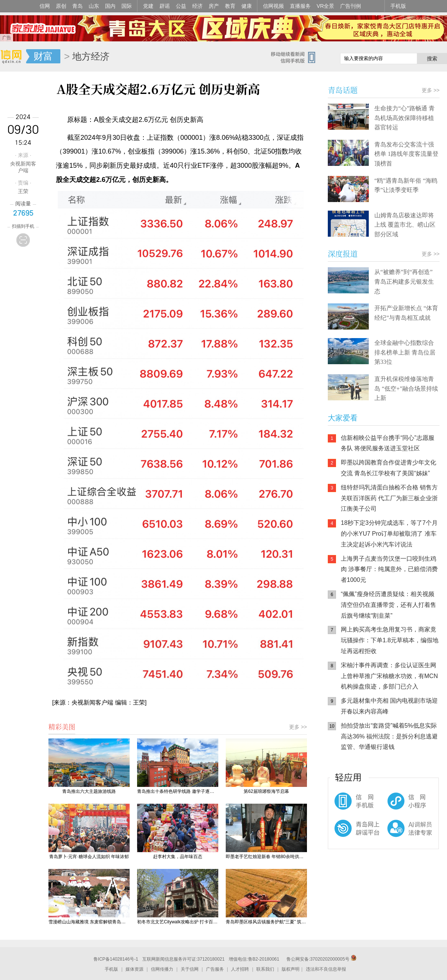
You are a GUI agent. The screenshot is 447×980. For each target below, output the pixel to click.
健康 (247, 6)
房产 (214, 6)
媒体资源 (134, 969)
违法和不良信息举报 (326, 969)
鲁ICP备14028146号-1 (116, 959)
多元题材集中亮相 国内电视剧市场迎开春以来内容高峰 (389, 706)
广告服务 (215, 969)
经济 (197, 6)
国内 (110, 6)
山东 (94, 6)
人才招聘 (240, 969)
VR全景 (325, 6)
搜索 (432, 59)
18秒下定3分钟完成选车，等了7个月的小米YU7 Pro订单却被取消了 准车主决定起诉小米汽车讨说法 (389, 534)
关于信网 (190, 969)
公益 (181, 6)
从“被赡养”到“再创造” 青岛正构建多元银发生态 (404, 281)
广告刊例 (351, 6)
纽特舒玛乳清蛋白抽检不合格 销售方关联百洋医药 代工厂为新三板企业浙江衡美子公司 (389, 498)
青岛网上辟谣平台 (350, 835)
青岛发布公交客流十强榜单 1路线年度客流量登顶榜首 (406, 154)
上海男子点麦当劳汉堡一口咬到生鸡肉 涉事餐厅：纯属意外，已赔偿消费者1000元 (389, 569)
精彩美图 (62, 727)
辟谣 (165, 6)
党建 (148, 6)
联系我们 (265, 969)
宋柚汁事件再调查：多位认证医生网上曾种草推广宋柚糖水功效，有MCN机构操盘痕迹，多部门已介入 (389, 676)
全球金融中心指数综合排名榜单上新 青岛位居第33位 (405, 352)
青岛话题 (343, 90)
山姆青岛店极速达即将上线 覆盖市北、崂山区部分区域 (405, 225)
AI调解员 (395, 835)
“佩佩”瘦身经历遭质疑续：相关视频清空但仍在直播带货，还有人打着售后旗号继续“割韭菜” (389, 605)
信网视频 (273, 6)
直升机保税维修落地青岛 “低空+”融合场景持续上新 (406, 388)
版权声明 (291, 969)
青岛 (77, 6)
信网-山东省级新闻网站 (13, 57)
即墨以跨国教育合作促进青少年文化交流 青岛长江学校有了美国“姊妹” (389, 468)
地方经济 (91, 56)
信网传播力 (162, 969)
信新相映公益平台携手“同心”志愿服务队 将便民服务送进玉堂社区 (388, 443)
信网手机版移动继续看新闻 (296, 57)
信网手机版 (350, 805)
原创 (61, 6)
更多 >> (298, 727)
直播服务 (300, 6)
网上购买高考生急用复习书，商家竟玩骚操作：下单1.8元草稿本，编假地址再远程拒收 (390, 640)
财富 (43, 56)
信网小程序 (395, 805)
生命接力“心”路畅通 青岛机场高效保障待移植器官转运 (405, 118)
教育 (230, 6)
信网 (45, 6)
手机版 (398, 6)
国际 (127, 6)
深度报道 (343, 254)
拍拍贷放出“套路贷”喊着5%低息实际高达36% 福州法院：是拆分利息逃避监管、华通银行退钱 (389, 736)
